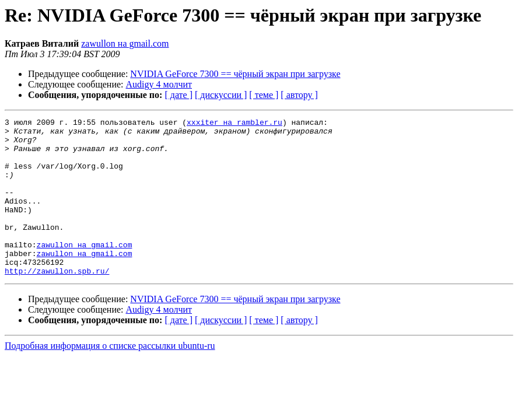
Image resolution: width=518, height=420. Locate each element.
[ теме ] (264, 95)
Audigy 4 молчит (159, 84)
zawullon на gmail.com (125, 43)
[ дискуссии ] (221, 95)
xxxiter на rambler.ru (235, 124)
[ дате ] (178, 95)
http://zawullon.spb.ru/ (57, 302)
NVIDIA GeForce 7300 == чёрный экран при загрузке (235, 74)
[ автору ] (299, 95)
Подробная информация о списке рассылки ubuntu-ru (110, 377)
